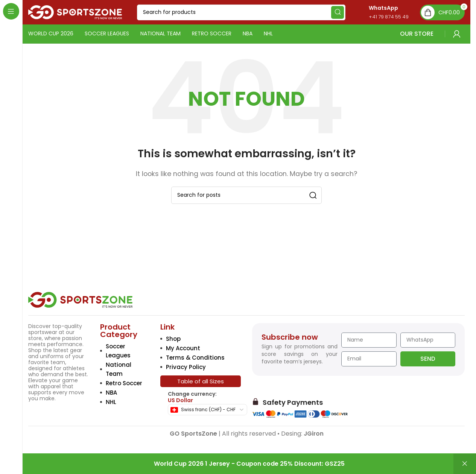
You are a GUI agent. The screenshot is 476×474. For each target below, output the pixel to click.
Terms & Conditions (195, 358)
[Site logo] (75, 12)
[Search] (241, 12)
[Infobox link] (381, 12)
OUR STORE (384, 34)
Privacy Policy (186, 367)
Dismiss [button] (465, 464)
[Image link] (80, 299)
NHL (111, 402)
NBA (111, 393)
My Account (183, 348)
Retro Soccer (124, 383)
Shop (173, 339)
